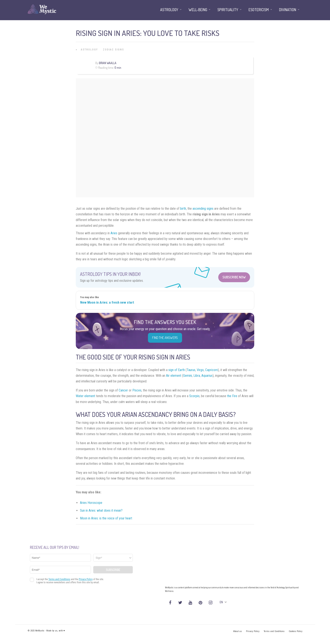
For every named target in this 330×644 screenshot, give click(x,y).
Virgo (200, 370)
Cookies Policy (296, 631)
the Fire (232, 396)
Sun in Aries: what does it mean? (101, 510)
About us (238, 631)
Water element (85, 396)
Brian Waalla (108, 63)
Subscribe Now (234, 277)
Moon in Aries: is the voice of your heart (106, 518)
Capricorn (212, 370)
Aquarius (207, 376)
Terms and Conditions (274, 631)
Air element (174, 376)
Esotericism (259, 10)
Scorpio (194, 396)
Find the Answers (165, 338)
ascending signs (203, 209)
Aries (114, 233)
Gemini (188, 376)
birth (183, 209)
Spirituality (228, 10)
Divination (288, 10)
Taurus (191, 370)
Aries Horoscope (91, 503)
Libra (197, 376)
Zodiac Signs (113, 50)
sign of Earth (177, 370)
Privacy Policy (253, 631)
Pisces (137, 390)
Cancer (123, 390)
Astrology (89, 50)
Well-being (198, 10)
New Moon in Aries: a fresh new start (107, 302)
